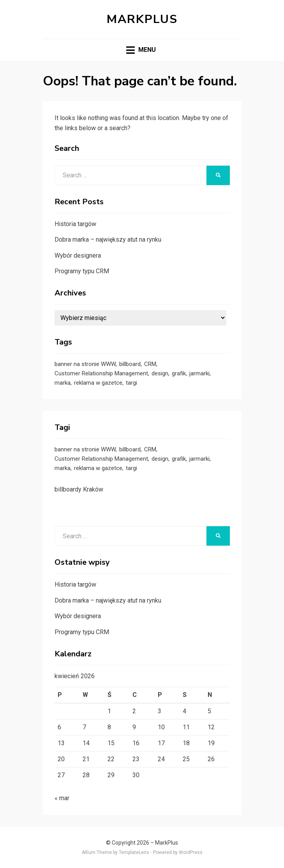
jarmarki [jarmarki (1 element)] (199, 373)
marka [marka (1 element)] (63, 383)
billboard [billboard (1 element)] (130, 364)
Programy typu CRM (82, 271)
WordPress (191, 852)
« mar (62, 798)
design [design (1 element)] (160, 373)
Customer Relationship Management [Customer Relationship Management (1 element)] (101, 373)
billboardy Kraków (79, 489)
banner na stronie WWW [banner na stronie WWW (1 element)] (85, 364)
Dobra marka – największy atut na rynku (108, 240)
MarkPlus (142, 19)
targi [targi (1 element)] (131, 383)
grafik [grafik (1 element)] (179, 373)
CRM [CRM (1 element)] (150, 364)
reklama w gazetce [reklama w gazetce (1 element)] (98, 383)
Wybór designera (78, 255)
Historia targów (75, 224)
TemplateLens (134, 852)
